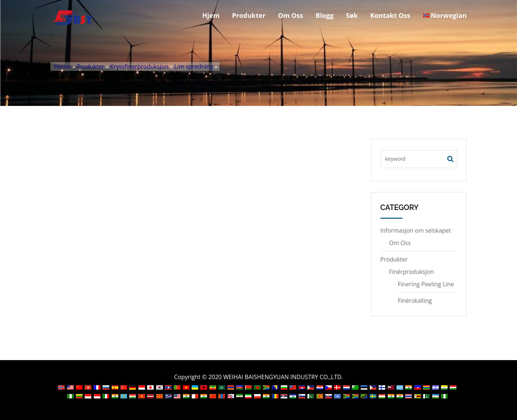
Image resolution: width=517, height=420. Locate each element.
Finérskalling (415, 301)
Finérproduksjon (412, 272)
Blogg (324, 15)
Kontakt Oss (390, 15)
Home (62, 66)
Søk (352, 15)
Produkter (249, 15)
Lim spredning (194, 66)
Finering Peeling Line (426, 284)
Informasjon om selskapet (416, 230)
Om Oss (290, 15)
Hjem (211, 15)
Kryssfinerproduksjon (139, 66)
